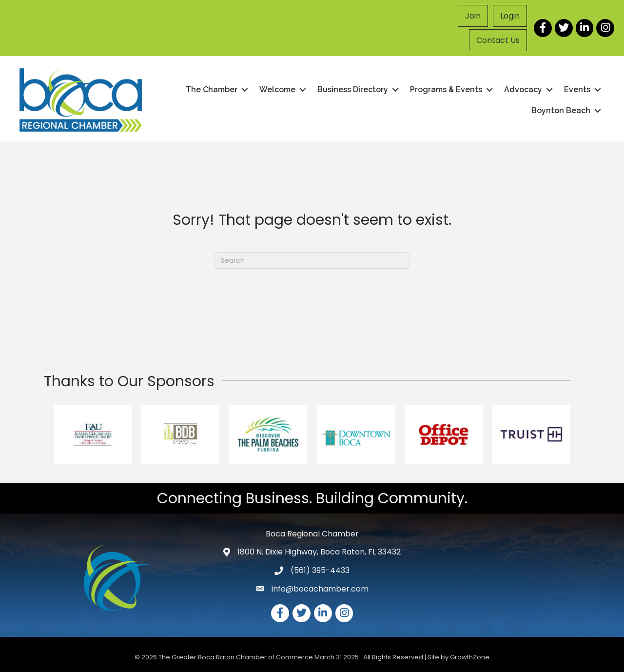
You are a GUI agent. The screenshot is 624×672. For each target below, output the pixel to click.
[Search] (312, 260)
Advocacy (523, 89)
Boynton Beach (561, 110)
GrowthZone (470, 657)
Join (473, 16)
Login (510, 16)
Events (577, 89)
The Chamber (212, 89)
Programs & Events (446, 89)
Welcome (277, 89)
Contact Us (498, 40)
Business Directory (353, 89)
